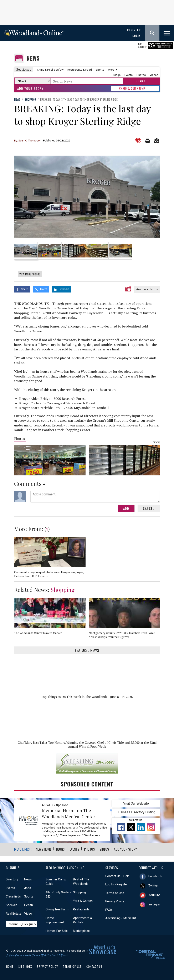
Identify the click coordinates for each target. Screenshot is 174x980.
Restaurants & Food (80, 70)
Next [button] (159, 591)
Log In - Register (117, 884)
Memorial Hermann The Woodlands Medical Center (69, 813)
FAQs (109, 910)
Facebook (155, 876)
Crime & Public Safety (50, 70)
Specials (12, 905)
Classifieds (13, 896)
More (112, 70)
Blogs (117, 75)
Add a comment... (95, 496)
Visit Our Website (136, 803)
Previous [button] (153, 442)
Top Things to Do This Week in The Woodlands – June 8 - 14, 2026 (87, 697)
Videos (154, 75)
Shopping (63, 589)
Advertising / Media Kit (121, 918)
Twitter (153, 885)
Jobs (28, 888)
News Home (43, 849)
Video (28, 913)
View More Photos (30, 274)
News (33, 58)
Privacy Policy (115, 901)
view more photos (147, 289)
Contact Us (94, 966)
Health (29, 905)
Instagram (155, 904)
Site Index (25, 966)
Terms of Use (115, 893)
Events (129, 75)
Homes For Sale (57, 931)
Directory (12, 879)
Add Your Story (30, 88)
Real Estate (14, 913)
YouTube (154, 895)
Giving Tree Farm (57, 909)
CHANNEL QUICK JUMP (132, 88)
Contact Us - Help (117, 876)
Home (10, 966)
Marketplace (81, 931)
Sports (100, 70)
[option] (87, 197)
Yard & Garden (83, 901)
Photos (141, 75)
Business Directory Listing (136, 812)
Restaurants (81, 909)
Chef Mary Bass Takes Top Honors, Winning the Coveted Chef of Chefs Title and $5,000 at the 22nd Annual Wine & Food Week (87, 745)
